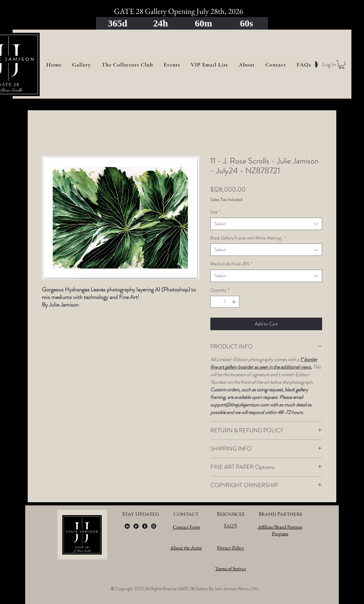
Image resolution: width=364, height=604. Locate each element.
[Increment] (234, 302)
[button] (341, 65)
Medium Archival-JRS (231, 264)
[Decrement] (215, 302)
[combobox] (266, 224)
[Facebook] (145, 526)
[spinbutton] (225, 302)
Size (215, 212)
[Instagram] (154, 526)
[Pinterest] (136, 526)
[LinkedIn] (127, 526)
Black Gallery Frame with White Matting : (248, 238)
